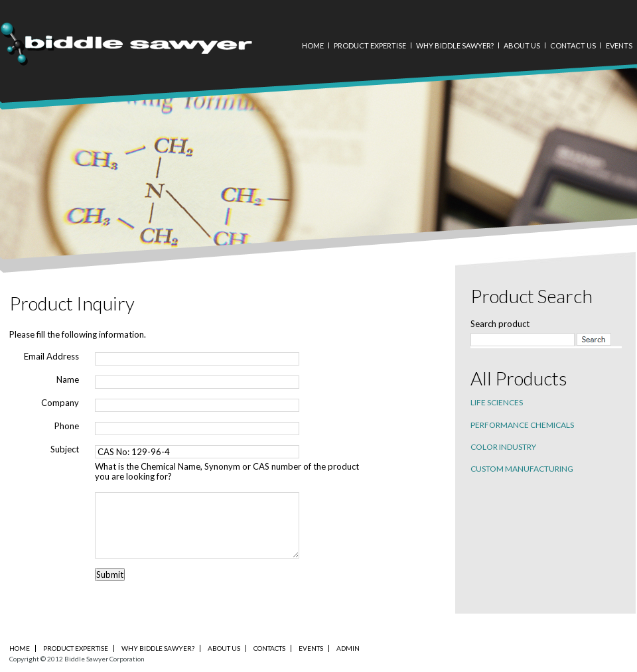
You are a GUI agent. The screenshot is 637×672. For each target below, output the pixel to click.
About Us (522, 45)
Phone (67, 426)
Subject (65, 449)
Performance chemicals (522, 425)
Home (313, 45)
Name (68, 380)
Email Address (51, 357)
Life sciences (497, 402)
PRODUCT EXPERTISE (76, 648)
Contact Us (573, 45)
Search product (500, 324)
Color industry (503, 447)
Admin (348, 648)
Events (619, 45)
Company (60, 403)
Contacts (269, 648)
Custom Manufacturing (522, 469)
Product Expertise (370, 45)
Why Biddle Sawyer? (455, 45)
